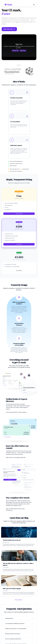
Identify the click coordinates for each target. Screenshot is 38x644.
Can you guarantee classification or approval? (19, 623)
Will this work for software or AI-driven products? (19, 629)
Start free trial (9, 29)
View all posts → (19, 600)
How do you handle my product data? (19, 639)
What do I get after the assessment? (19, 634)
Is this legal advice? (19, 618)
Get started (19, 244)
